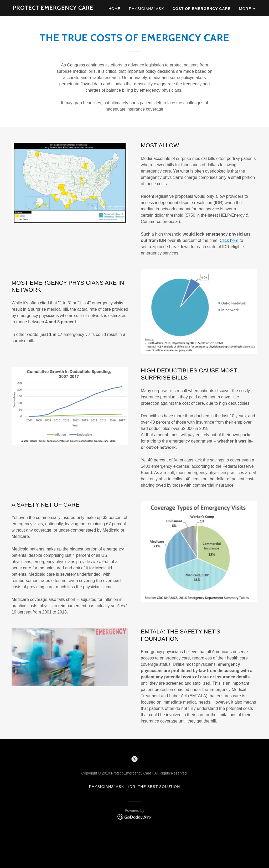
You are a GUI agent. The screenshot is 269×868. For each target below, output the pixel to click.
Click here (229, 240)
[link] (53, 8)
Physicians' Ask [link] (147, 9)
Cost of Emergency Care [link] (201, 9)
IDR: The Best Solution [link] (154, 787)
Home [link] (115, 9)
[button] (248, 9)
